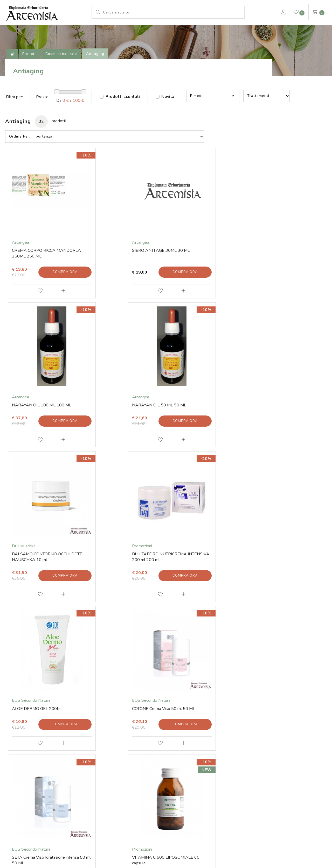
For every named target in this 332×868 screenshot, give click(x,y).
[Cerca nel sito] (172, 12)
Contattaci (304, 31)
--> (224, 125)
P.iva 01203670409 (161, 793)
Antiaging (100, 74)
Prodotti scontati (130, 126)
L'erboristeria (89, 30)
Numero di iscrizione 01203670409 (271, 793)
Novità (179, 126)
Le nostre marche (155, 30)
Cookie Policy (192, 837)
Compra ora (58, 286)
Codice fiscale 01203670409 (122, 793)
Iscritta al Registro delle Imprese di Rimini (210, 793)
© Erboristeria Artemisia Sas (133, 837)
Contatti (25, 729)
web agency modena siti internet (166, 850)
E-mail (24, 737)
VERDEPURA (257, 30)
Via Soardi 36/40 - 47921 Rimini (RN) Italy (66, 793)
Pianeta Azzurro (197, 30)
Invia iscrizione (166, 690)
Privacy (213, 837)
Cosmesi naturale (65, 74)
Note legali (168, 837)
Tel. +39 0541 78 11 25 (39, 746)
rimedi (228, 30)
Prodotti (121, 30)
